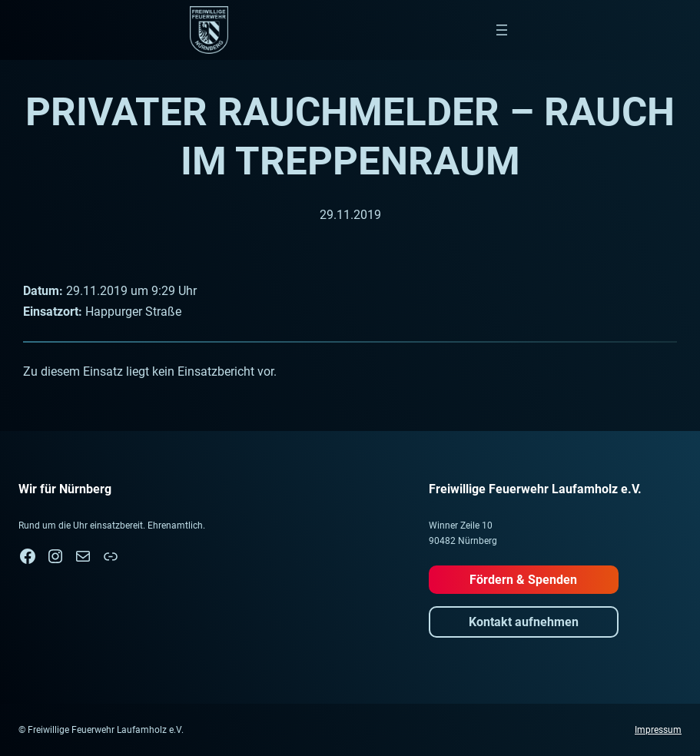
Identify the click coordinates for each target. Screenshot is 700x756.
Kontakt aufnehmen (524, 622)
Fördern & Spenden (523, 580)
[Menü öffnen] (502, 30)
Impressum (658, 730)
